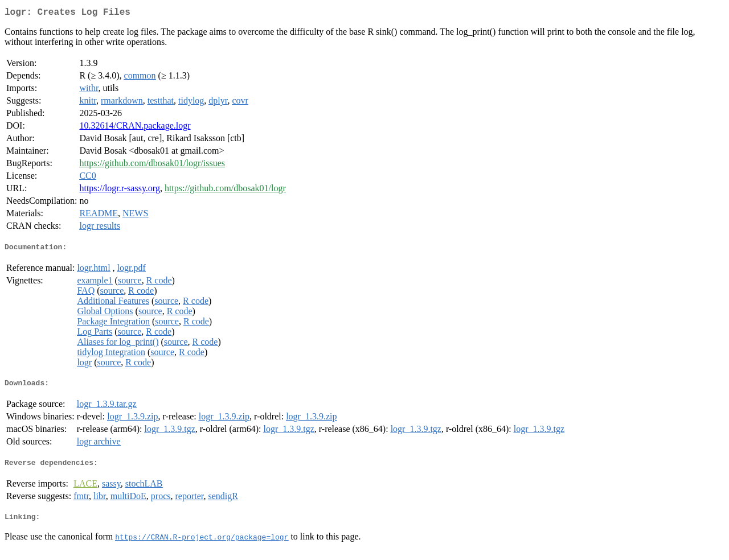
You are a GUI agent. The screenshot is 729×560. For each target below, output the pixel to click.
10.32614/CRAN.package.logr (135, 128)
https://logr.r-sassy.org (119, 190)
